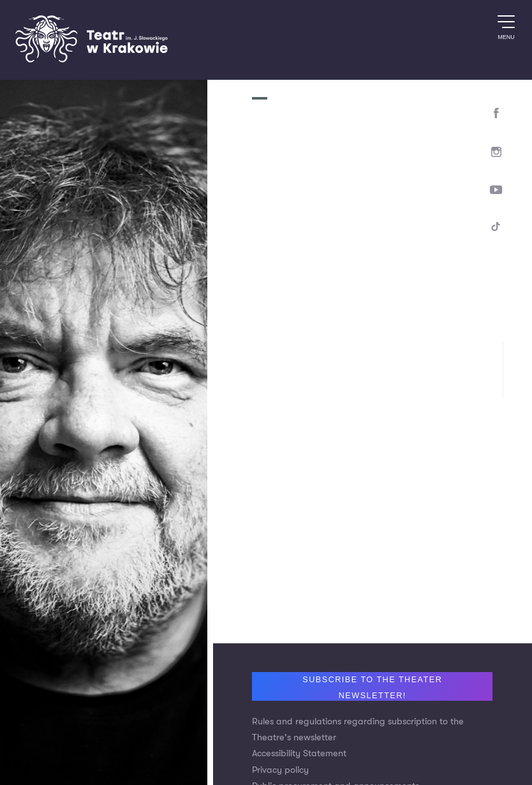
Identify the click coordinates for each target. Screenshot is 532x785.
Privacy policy (280, 770)
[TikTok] (497, 229)
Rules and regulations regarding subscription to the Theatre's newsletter (358, 729)
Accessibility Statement (299, 753)
